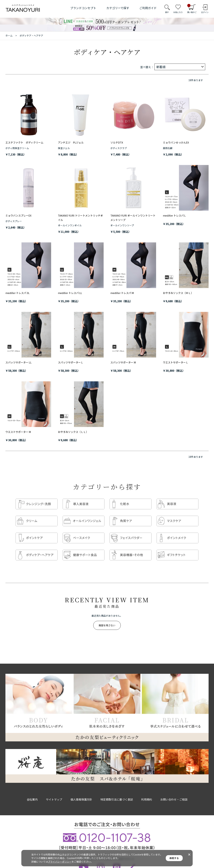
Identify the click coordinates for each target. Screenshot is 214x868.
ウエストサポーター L (175, 362)
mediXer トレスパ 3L (17, 293)
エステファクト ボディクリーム (24, 142)
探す (167, 12)
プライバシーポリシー (60, 862)
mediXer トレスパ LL (70, 293)
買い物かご (192, 9)
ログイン (205, 12)
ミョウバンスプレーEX (18, 215)
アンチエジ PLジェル (71, 142)
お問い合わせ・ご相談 (174, 793)
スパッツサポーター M (123, 362)
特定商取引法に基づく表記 (117, 793)
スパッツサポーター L (70, 362)
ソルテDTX (117, 142)
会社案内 (32, 793)
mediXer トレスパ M (122, 293)
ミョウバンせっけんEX (176, 142)
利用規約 (147, 793)
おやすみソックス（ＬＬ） (73, 432)
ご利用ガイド (148, 8)
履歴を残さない (107, 619)
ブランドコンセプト (83, 8)
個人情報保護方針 (81, 793)
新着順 (161, 67)
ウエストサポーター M (18, 432)
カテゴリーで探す (118, 8)
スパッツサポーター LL (18, 362)
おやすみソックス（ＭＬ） (178, 293)
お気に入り (178, 12)
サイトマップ (54, 793)
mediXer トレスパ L (174, 215)
